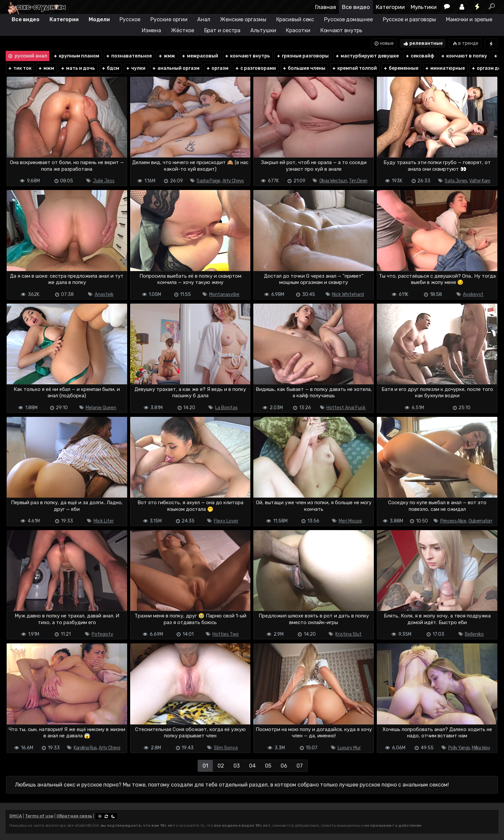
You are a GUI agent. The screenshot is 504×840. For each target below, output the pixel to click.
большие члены (304, 68)
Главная (326, 7)
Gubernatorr (480, 521)
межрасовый (200, 56)
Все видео (356, 7)
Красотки (298, 30)
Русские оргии (169, 19)
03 (237, 766)
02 (221, 766)
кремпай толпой (354, 68)
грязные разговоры (302, 56)
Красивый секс (295, 19)
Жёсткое (182, 30)
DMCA (16, 816)
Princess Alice (453, 521)
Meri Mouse (350, 521)
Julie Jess (104, 181)
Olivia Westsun (333, 181)
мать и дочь (78, 68)
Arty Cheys (233, 181)
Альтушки (263, 30)
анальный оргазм (176, 68)
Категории (390, 7)
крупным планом (76, 56)
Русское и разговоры (409, 19)
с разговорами (255, 68)
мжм (46, 68)
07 (300, 766)
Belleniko (474, 634)
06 (284, 766)
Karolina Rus (85, 748)
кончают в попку (464, 56)
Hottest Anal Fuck (346, 408)
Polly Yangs (459, 748)
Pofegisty (102, 634)
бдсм (110, 68)
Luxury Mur (349, 748)
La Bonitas (226, 408)
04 (252, 766)
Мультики (424, 7)
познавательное (129, 56)
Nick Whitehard (348, 294)
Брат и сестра (222, 30)
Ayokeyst (473, 294)
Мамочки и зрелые (469, 19)
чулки (135, 68)
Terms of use (39, 816)
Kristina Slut (348, 634)
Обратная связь (74, 816)
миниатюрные (445, 68)
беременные (401, 68)
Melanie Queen (101, 408)
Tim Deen (358, 181)
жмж (167, 56)
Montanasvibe (224, 294)
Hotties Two (226, 634)
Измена (151, 30)
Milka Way (481, 748)
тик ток (20, 68)
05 (268, 766)
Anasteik (104, 294)
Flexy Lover (226, 521)
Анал (204, 19)
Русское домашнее (348, 19)
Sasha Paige (208, 181)
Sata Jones (456, 181)
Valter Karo (480, 181)
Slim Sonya (226, 748)
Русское (130, 19)
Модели (99, 19)
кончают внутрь (247, 56)
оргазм (217, 68)
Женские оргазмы (243, 19)
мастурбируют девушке (367, 56)
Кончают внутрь (341, 30)
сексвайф (420, 56)
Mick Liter (104, 521)
